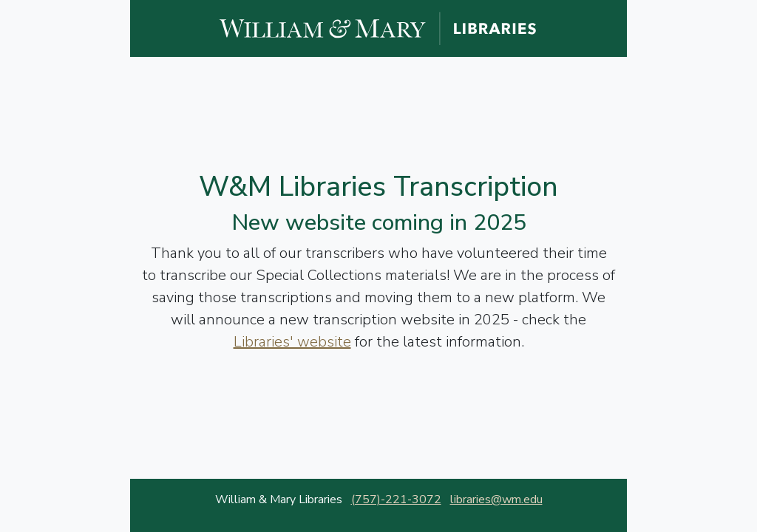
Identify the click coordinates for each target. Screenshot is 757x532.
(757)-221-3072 (396, 499)
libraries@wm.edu (496, 499)
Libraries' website (292, 342)
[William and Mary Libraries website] (378, 27)
